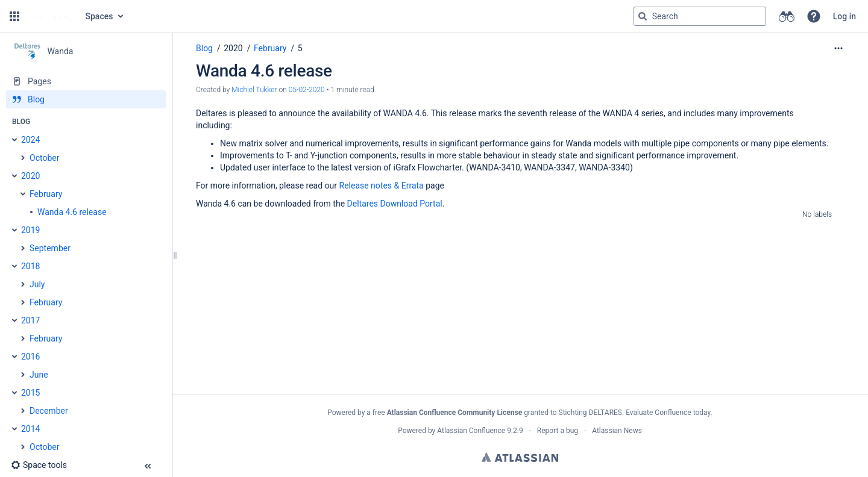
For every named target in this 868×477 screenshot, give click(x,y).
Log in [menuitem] (844, 16)
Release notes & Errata (382, 185)
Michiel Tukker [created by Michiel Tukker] (254, 90)
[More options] (838, 48)
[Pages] (86, 81)
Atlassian (520, 457)
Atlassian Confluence (471, 431)
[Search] (643, 16)
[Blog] (86, 99)
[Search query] (700, 16)
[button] (14, 16)
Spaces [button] (99, 16)
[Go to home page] (51, 16)
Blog (204, 48)
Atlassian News (617, 431)
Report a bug (558, 431)
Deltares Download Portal (395, 204)
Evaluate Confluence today (668, 413)
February (270, 48)
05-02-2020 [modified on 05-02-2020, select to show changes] (307, 90)
